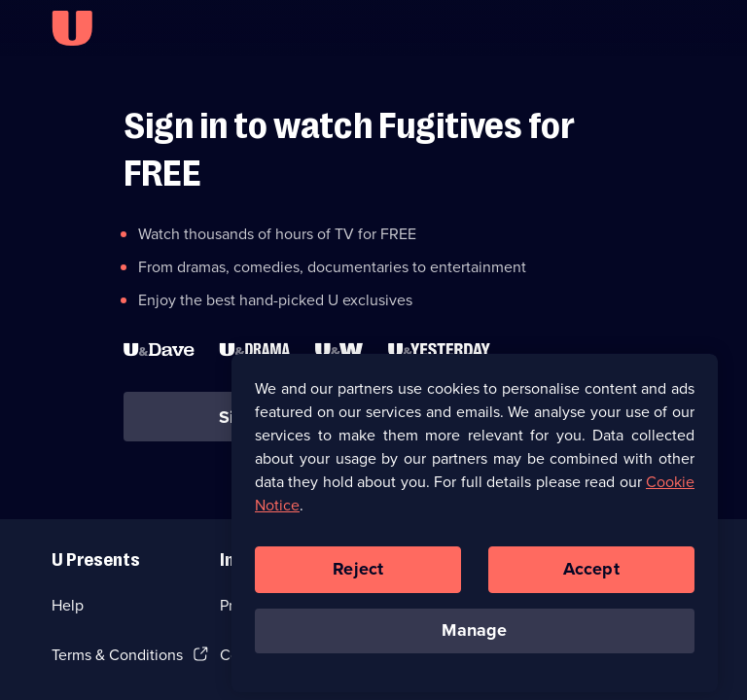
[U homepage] (72, 28)
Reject (358, 576)
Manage (474, 637)
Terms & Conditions (117, 655)
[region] (475, 529)
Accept (591, 576)
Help (68, 605)
